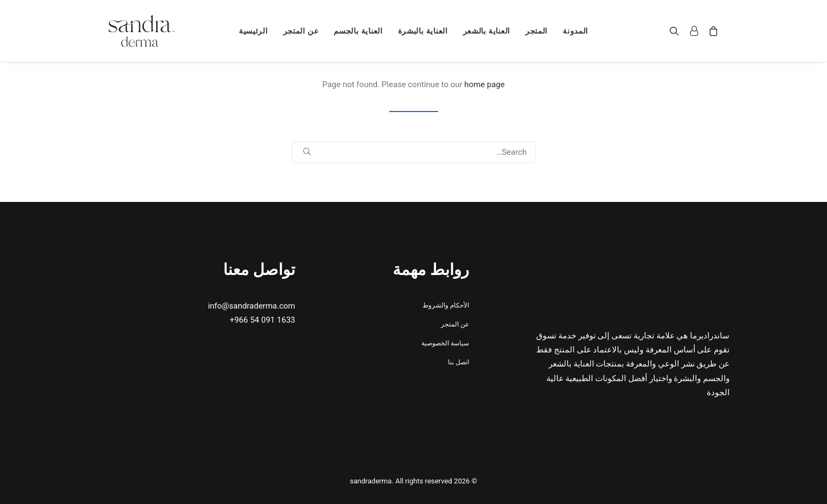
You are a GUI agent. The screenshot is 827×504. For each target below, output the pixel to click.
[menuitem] (575, 31)
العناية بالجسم (358, 31)
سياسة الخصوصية (445, 343)
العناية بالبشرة (423, 31)
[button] (677, 31)
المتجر (536, 31)
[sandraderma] (142, 31)
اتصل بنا (458, 362)
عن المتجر (301, 31)
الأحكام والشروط (446, 305)
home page (484, 84)
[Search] (414, 152)
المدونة (575, 31)
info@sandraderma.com (252, 306)
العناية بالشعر (487, 31)
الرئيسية (253, 31)
